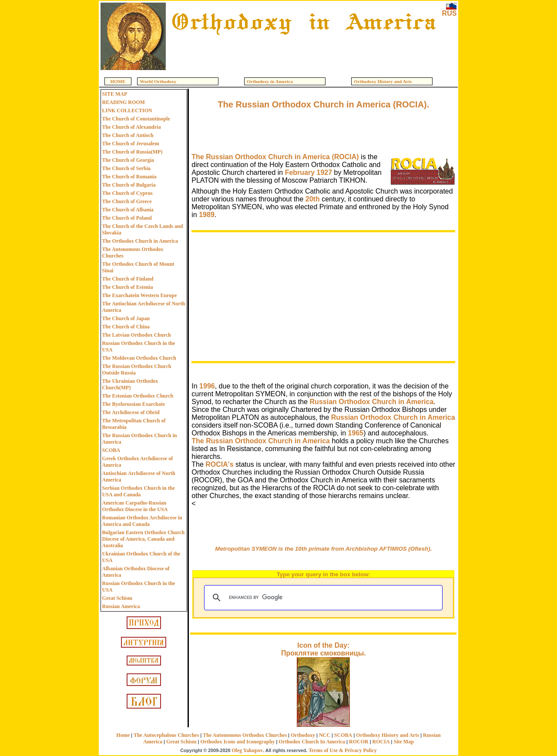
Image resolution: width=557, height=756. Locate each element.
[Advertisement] (304, 53)
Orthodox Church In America (312, 742)
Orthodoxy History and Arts (388, 735)
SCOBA (111, 450)
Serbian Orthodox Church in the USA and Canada (139, 491)
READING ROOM (124, 102)
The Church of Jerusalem (131, 144)
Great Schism (117, 598)
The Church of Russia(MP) (133, 152)
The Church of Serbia (126, 168)
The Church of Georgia (128, 160)
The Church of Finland (128, 279)
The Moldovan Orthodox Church (139, 358)
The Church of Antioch (128, 135)
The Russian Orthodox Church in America (140, 439)
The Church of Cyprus (128, 193)
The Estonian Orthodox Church (138, 396)
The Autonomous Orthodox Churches (133, 253)
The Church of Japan (126, 318)
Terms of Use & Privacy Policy (343, 750)
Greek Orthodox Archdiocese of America (138, 462)
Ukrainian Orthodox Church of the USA (141, 557)
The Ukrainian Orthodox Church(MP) (130, 384)
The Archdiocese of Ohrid (131, 412)
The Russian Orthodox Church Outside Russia (137, 370)
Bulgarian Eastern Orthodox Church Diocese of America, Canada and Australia (143, 539)
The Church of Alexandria (132, 127)
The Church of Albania (128, 210)
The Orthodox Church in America (140, 241)
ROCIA (381, 742)
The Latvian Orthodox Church (137, 335)
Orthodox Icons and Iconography (237, 742)
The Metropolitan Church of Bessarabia (134, 424)
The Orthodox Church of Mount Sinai (138, 267)
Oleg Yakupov (247, 750)
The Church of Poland (127, 218)
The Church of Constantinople (136, 119)
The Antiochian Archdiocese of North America (144, 307)
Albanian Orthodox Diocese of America (136, 572)
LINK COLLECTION (127, 110)
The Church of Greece (127, 201)
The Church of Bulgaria (129, 185)
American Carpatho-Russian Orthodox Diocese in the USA (135, 506)
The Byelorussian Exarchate (134, 404)
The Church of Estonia (128, 287)
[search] (322, 598)
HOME (118, 81)
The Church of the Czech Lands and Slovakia (143, 229)
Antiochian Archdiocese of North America (139, 477)
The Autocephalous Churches (166, 735)
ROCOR (359, 742)
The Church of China (126, 327)
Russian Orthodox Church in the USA (139, 346)
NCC (325, 735)
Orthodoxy (303, 735)
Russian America (121, 606)
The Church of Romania (129, 177)
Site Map (404, 742)
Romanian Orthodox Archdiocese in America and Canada (142, 521)
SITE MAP (115, 94)
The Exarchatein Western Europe (140, 295)
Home (123, 735)
